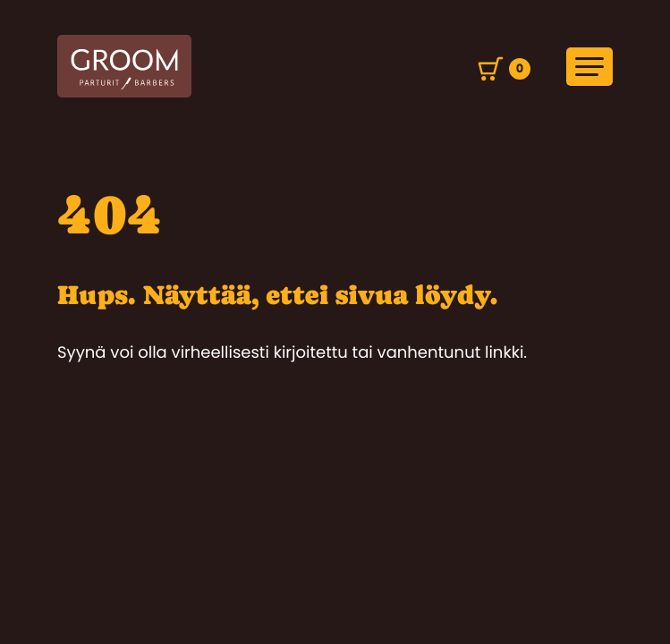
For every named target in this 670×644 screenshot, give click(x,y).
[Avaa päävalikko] (589, 67)
